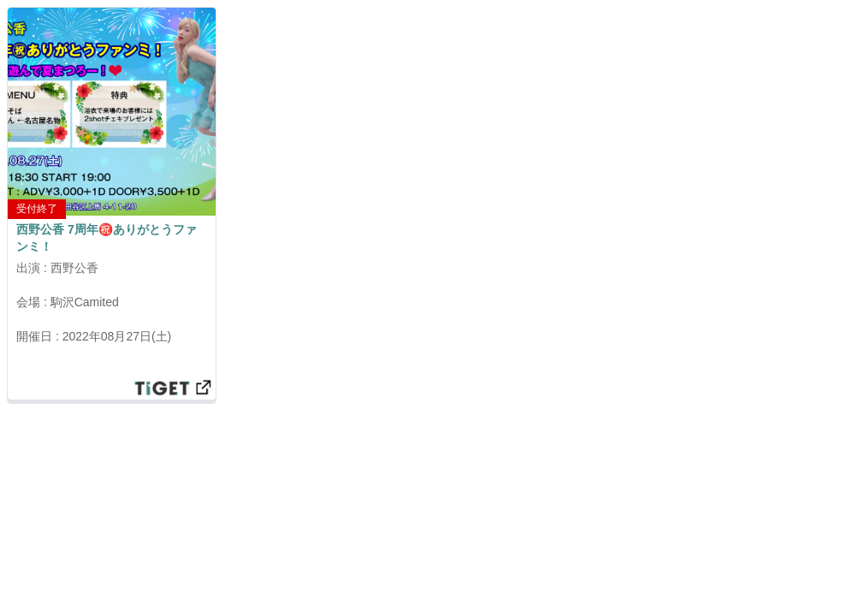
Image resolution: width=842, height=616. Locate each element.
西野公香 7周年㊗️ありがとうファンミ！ (107, 238)
